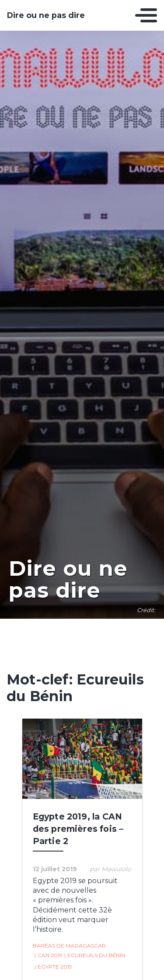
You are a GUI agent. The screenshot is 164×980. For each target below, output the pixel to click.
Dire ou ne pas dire (46, 15)
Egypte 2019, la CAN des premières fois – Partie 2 (78, 829)
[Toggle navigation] (146, 15)
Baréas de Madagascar (69, 946)
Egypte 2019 (53, 967)
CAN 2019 (49, 955)
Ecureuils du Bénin (95, 955)
